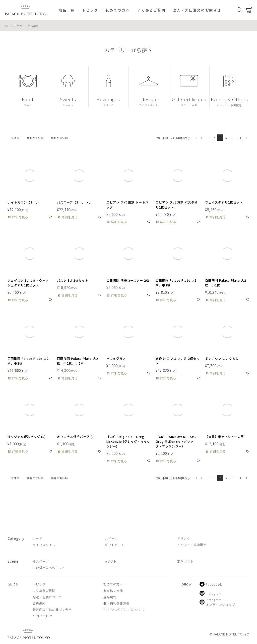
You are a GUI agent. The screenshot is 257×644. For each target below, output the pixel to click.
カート (249, 10)
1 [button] (202, 138)
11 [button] (240, 138)
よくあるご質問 (151, 10)
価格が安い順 (35, 138)
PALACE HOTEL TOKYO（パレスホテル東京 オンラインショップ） (26, 10)
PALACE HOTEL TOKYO (29, 634)
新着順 (15, 138)
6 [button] (214, 138)
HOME (6, 26)
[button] (196, 138)
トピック (90, 10)
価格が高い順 (59, 138)
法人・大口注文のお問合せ (197, 10)
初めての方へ (118, 10)
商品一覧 (67, 10)
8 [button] (226, 138)
